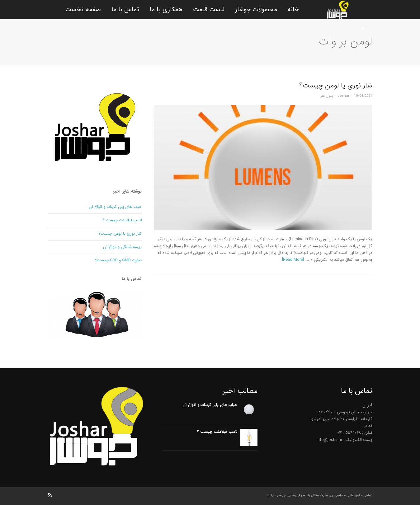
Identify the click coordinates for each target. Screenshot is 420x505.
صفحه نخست (83, 9)
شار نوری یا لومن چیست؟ (336, 86)
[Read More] (293, 260)
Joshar (343, 96)
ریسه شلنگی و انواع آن (122, 247)
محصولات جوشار (256, 9)
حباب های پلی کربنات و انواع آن (115, 207)
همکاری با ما (166, 9)
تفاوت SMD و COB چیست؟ (118, 260)
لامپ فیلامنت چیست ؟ (122, 220)
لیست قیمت (209, 9)
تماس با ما (125, 9)
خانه (293, 9)
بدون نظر (327, 96)
